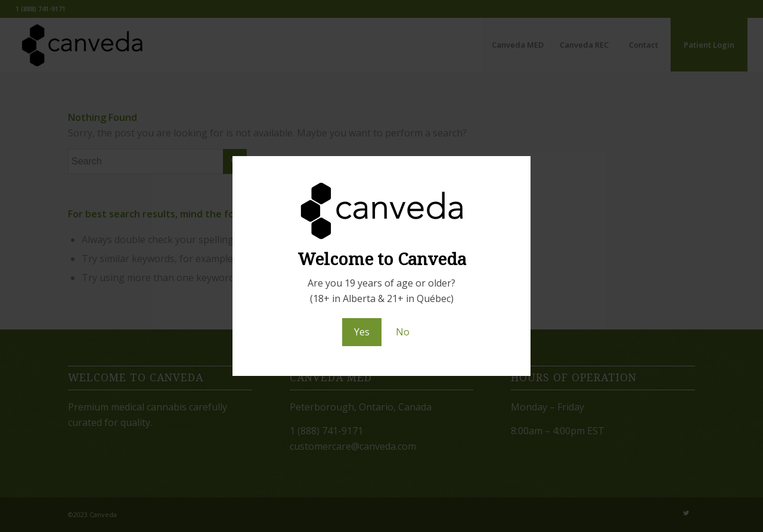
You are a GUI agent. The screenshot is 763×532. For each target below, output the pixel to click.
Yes (362, 332)
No (403, 332)
